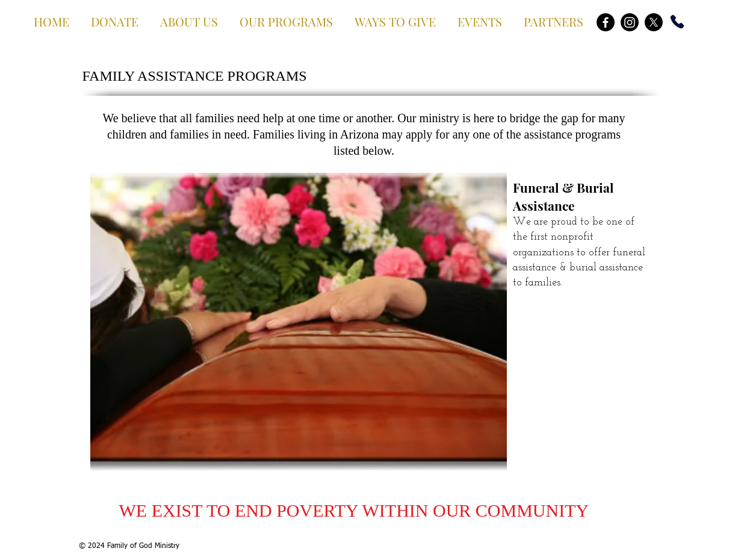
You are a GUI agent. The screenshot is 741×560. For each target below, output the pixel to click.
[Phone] (677, 22)
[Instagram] (630, 22)
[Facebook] (606, 22)
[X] (654, 22)
